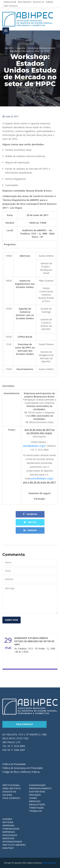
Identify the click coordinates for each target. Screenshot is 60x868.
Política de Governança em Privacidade (23, 768)
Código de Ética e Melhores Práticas (21, 772)
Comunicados (11, 829)
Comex (33, 798)
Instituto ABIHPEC (14, 845)
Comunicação (37, 785)
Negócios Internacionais (12, 840)
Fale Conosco (11, 6)
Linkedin (30, 530)
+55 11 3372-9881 (40, 450)
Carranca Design (49, 863)
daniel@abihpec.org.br (34, 446)
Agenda (7, 819)
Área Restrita (12, 788)
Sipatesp (8, 848)
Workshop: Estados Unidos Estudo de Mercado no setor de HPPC (34, 641)
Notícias (8, 822)
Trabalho (35, 811)
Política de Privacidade (14, 764)
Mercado (35, 801)
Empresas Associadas (10, 833)
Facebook (30, 514)
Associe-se (9, 792)
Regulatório (37, 804)
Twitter (30, 522)
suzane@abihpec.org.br (41, 478)
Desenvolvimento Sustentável (40, 790)
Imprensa (8, 825)
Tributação (36, 808)
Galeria (7, 795)
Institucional (11, 785)
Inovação (35, 795)
